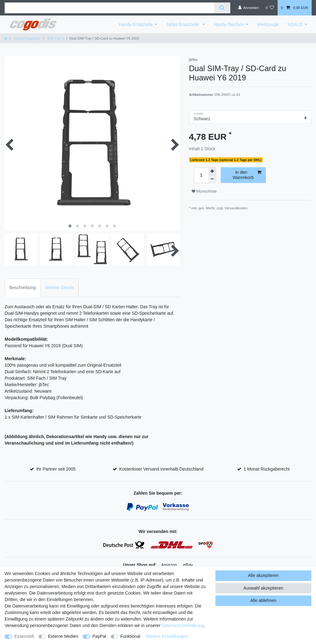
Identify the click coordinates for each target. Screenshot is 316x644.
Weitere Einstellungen (167, 636)
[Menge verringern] (212, 179)
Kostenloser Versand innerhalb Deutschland (161, 469)
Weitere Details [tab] (60, 288)
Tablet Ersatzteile (183, 24)
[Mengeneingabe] (201, 175)
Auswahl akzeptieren (263, 588)
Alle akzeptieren (263, 575)
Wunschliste (204, 191)
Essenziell (24, 636)
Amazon (169, 565)
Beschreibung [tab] (23, 288)
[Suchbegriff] (109, 8)
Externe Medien (63, 636)
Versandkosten (236, 208)
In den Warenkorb (247, 175)
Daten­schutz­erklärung (183, 625)
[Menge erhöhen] (212, 171)
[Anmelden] (249, 8)
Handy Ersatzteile (136, 24)
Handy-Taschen (229, 24)
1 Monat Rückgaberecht (267, 469)
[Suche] (222, 8)
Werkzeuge (268, 24)
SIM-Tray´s (55, 38)
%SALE (295, 24)
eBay (188, 565)
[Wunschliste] (270, 8)
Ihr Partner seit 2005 (56, 469)
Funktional (130, 636)
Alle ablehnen (263, 600)
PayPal (99, 636)
